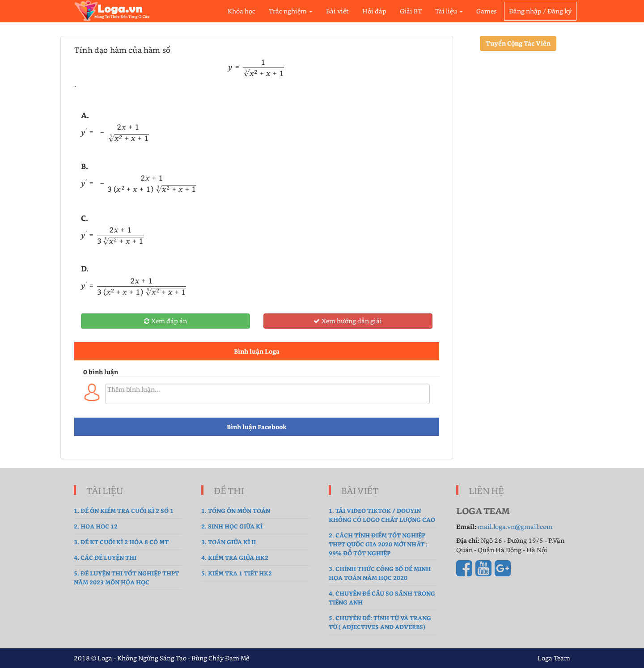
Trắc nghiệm (291, 11)
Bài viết (337, 11)
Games (487, 11)
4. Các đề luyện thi (105, 557)
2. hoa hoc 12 (96, 526)
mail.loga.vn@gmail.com (515, 526)
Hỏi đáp (374, 11)
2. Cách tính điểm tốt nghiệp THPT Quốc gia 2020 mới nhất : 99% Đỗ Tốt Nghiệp (378, 544)
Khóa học (241, 11)
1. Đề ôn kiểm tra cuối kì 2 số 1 (124, 510)
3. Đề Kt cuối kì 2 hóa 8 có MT (121, 542)
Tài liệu (449, 11)
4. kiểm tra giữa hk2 (235, 557)
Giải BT (411, 11)
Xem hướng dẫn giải (348, 321)
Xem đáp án (165, 321)
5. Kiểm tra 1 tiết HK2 (237, 573)
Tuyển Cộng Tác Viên (518, 43)
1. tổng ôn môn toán (236, 510)
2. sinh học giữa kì (232, 526)
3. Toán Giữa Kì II (229, 542)
